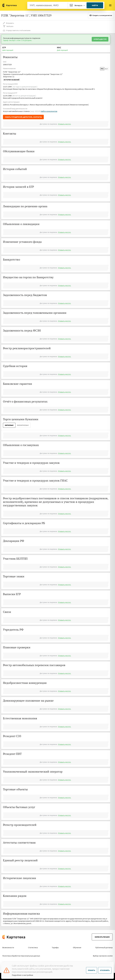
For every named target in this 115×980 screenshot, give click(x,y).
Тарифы (55, 947)
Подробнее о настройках (23, 975)
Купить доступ (100, 39)
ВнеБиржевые (23, 425)
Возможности (8, 947)
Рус (102, 69)
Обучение (77, 947)
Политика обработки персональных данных (21, 956)
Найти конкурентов (49, 111)
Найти (95, 5)
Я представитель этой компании (17, 30)
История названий (11, 80)
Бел (106, 69)
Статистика (33, 947)
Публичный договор (104, 947)
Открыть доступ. (64, 124)
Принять (92, 970)
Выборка (8, 26)
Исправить (8, 23)
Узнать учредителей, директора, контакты (23, 117)
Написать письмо (102, 937)
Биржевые (9, 425)
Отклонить (105, 970)
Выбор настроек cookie (103, 956)
